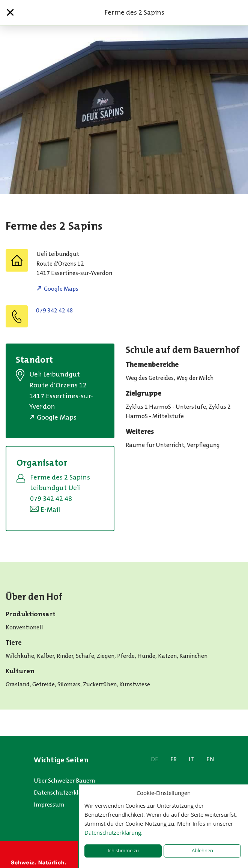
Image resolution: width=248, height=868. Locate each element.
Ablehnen (202, 851)
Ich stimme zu (123, 851)
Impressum (49, 805)
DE (155, 759)
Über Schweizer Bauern (64, 781)
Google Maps (61, 289)
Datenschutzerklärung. (113, 832)
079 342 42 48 (55, 310)
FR (174, 759)
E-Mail (50, 509)
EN (210, 759)
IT (192, 759)
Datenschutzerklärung (64, 793)
